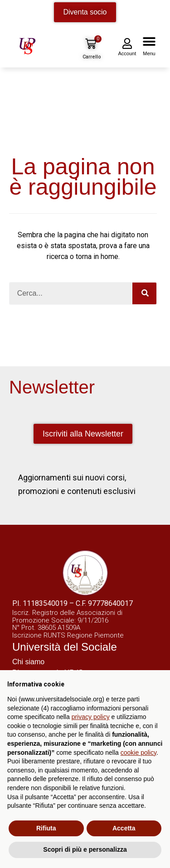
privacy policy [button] (91, 717)
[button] (149, 44)
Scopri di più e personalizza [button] (85, 849)
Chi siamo (28, 662)
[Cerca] (144, 293)
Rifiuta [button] (46, 828)
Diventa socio (85, 12)
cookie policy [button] (138, 753)
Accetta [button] (124, 828)
